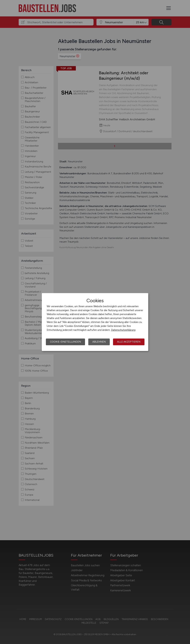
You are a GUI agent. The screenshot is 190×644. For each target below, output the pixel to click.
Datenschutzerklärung (123, 330)
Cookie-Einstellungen (65, 342)
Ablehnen (99, 342)
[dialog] (95, 322)
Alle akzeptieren (129, 342)
